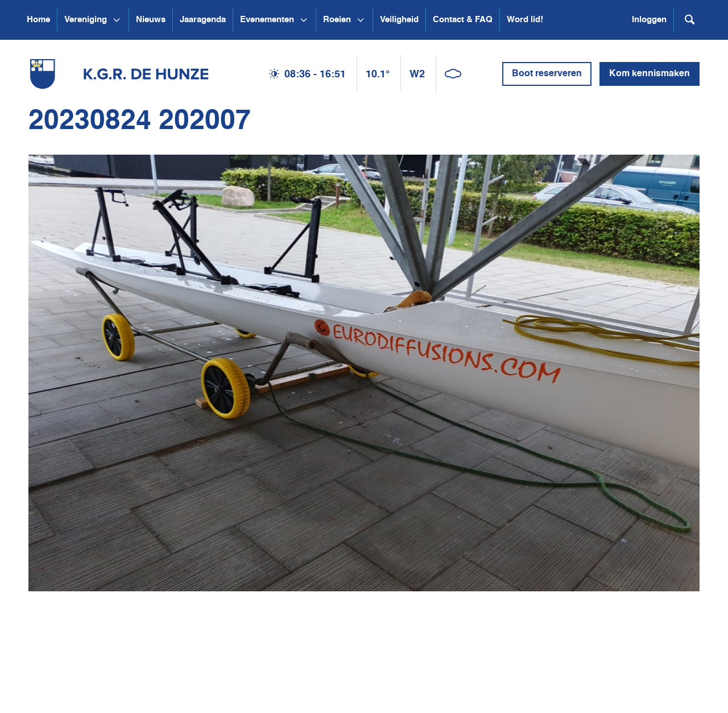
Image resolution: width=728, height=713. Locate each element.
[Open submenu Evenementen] (304, 20)
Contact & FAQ (463, 20)
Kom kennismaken (650, 74)
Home (38, 20)
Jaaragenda (203, 20)
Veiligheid (399, 20)
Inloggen (649, 20)
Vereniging (86, 20)
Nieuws (151, 20)
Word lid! (525, 20)
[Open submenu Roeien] (361, 20)
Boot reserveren (547, 74)
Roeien (337, 20)
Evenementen (267, 20)
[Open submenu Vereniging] (117, 20)
